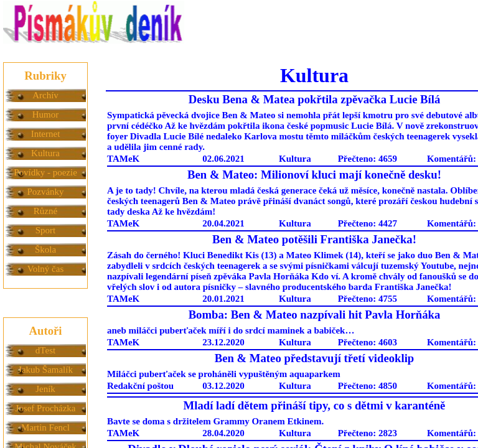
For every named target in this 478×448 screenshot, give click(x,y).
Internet (46, 134)
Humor (46, 114)
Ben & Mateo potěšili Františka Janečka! (314, 239)
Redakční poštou (140, 386)
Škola (45, 250)
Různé (45, 211)
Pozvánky (45, 192)
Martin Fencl (45, 427)
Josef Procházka (45, 408)
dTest (45, 350)
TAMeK (123, 159)
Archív (45, 95)
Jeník (45, 389)
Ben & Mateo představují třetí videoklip (315, 358)
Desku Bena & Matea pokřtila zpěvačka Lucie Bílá (315, 99)
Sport (46, 230)
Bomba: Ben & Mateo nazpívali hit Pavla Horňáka (315, 315)
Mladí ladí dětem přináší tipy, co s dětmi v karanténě (315, 405)
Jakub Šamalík (45, 370)
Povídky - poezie (45, 172)
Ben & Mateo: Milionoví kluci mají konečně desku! (314, 175)
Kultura (45, 153)
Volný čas (45, 269)
